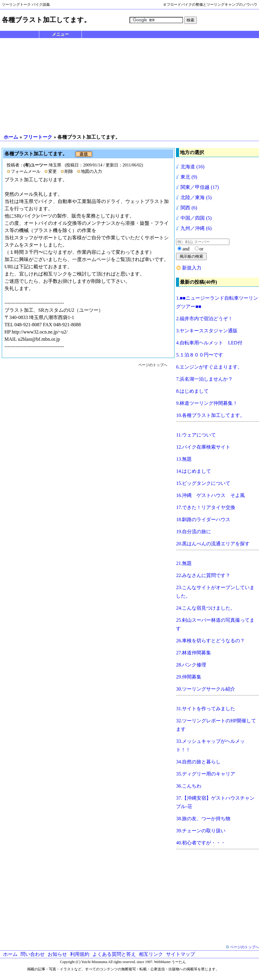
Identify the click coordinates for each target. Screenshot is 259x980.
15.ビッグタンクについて (203, 483)
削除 (69, 171)
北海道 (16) (192, 167)
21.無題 (184, 563)
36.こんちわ (189, 786)
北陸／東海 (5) (196, 197)
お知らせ (57, 954)
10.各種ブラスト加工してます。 (210, 415)
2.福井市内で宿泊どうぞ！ (204, 319)
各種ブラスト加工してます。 (37, 154)
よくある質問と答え (114, 954)
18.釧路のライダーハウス (203, 519)
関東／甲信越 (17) (200, 187)
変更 (53, 171)
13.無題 (184, 459)
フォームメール (26, 171)
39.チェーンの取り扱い (201, 831)
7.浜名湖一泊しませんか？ (204, 379)
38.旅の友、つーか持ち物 (203, 819)
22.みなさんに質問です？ (203, 575)
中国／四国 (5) (196, 218)
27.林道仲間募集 (193, 653)
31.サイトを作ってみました (206, 709)
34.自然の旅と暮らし (198, 762)
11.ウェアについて (196, 435)
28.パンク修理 (191, 665)
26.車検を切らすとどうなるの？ (210, 641)
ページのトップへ (153, 365)
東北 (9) (189, 177)
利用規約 (80, 954)
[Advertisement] (129, 86)
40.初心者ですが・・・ (201, 843)
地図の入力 (91, 171)
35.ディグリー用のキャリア (206, 774)
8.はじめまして (192, 391)
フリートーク (38, 137)
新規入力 (192, 268)
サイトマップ (181, 954)
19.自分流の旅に (193, 532)
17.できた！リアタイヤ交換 (206, 507)
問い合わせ (33, 954)
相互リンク (151, 954)
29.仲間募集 (189, 677)
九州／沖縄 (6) (196, 228)
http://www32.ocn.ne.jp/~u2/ (40, 332)
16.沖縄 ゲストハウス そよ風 (210, 495)
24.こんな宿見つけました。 (206, 608)
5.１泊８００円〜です (200, 355)
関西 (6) (189, 208)
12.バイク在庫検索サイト (203, 447)
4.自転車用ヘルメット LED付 (209, 343)
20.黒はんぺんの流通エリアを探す (213, 544)
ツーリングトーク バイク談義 (26, 5)
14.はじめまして (193, 471)
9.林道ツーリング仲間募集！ (207, 403)
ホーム (11, 137)
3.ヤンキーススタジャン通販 (207, 331)
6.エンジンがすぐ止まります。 (209, 367)
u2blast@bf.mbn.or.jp (39, 339)
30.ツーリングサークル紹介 (206, 689)
